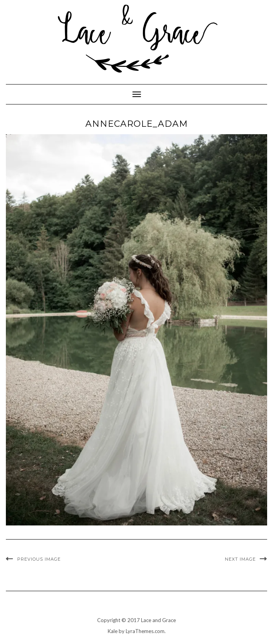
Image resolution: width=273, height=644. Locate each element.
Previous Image (39, 559)
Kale (113, 631)
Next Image (240, 559)
